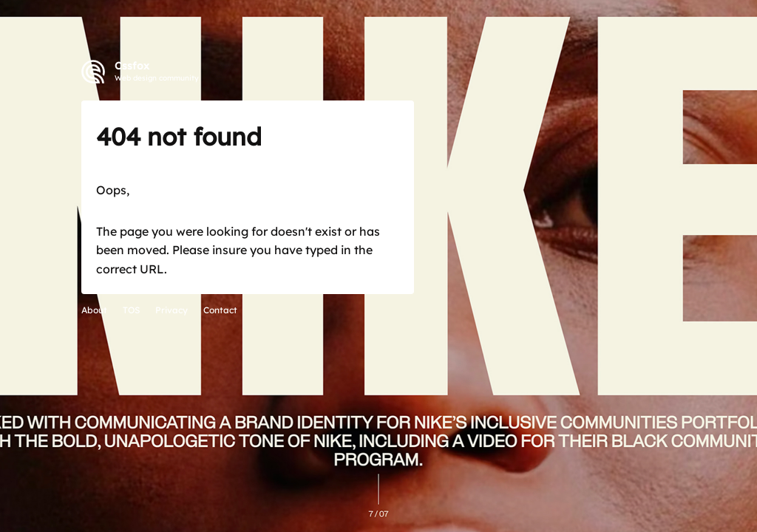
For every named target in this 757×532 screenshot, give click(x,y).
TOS (131, 310)
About (94, 310)
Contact (220, 310)
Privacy (172, 310)
